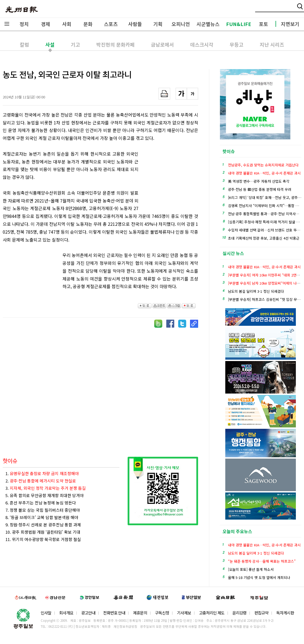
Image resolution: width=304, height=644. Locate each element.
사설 (50, 44)
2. (41, 481)
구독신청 (162, 613)
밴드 (259, 9)
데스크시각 (202, 44)
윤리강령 (239, 613)
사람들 (135, 24)
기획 (158, 24)
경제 (46, 24)
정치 (24, 24)
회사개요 (66, 613)
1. (42, 473)
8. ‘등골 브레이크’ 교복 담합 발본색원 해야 (42, 517)
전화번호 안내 (114, 613)
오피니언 (181, 24)
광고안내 (88, 613)
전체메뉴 (7, 24)
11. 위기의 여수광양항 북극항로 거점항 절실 (43, 539)
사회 (67, 24)
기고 (75, 44)
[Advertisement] (171, 180)
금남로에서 (162, 44)
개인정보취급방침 (125, 626)
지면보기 (290, 24)
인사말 (46, 613)
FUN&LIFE (239, 24)
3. (46, 488)
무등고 (237, 44)
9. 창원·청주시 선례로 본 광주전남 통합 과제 (43, 525)
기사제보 (184, 613)
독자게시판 (285, 613)
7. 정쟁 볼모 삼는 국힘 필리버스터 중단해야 (43, 510)
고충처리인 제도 (212, 613)
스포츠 (111, 24)
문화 (88, 24)
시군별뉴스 (208, 24)
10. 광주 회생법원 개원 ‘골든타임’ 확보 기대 (43, 532)
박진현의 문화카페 (115, 44)
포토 (264, 24)
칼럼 (24, 44)
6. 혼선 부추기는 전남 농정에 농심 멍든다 (41, 503)
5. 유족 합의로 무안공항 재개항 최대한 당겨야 (45, 495)
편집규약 (261, 613)
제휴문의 (140, 613)
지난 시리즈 (272, 44)
